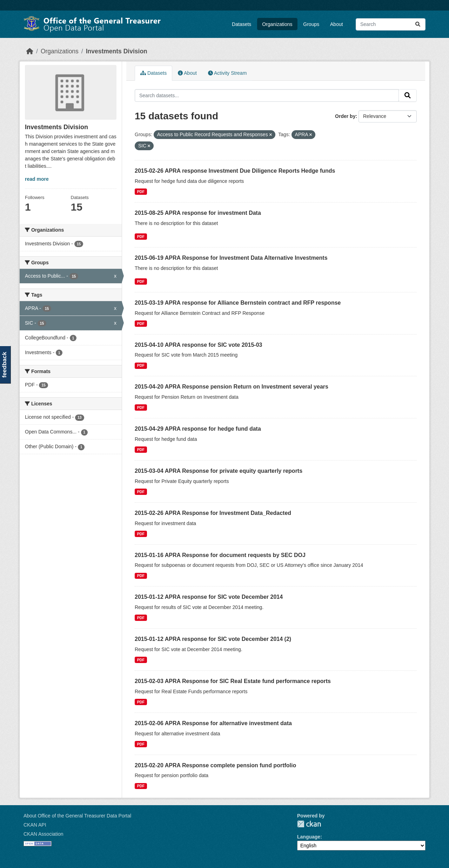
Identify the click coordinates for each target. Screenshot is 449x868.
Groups (311, 24)
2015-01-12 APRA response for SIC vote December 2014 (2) (213, 639)
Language (309, 837)
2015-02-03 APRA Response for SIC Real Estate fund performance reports (233, 681)
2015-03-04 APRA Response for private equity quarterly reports (219, 471)
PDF (141, 192)
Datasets (242, 24)
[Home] (30, 51)
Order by (345, 116)
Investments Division (117, 51)
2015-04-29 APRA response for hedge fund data (198, 429)
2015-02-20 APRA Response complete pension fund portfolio (215, 765)
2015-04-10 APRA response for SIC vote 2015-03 (198, 345)
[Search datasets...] (391, 24)
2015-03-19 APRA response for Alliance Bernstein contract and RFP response (238, 303)
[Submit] (418, 24)
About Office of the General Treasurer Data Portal (77, 816)
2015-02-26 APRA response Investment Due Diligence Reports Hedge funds (235, 171)
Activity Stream (227, 73)
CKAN (309, 824)
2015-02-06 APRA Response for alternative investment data (213, 723)
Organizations (277, 24)
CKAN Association (43, 834)
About (337, 24)
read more (37, 179)
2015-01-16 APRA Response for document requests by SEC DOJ (220, 555)
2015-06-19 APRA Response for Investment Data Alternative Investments (231, 258)
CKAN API (35, 825)
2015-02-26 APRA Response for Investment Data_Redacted (213, 513)
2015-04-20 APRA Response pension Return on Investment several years (232, 387)
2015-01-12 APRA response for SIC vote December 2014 (209, 597)
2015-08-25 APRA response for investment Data (198, 213)
